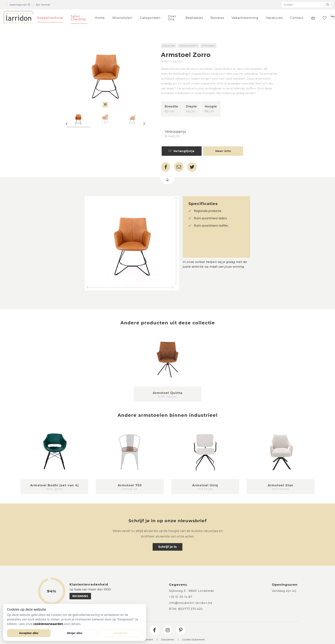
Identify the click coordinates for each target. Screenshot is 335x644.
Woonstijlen (122, 18)
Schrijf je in (167, 547)
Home (100, 18)
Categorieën (150, 18)
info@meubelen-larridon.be (191, 603)
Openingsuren (20, 5)
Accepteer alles (29, 633)
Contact (297, 18)
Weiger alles (75, 633)
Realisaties (194, 18)
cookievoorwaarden (48, 624)
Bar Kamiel (43, 5)
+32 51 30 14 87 (181, 597)
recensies (80, 596)
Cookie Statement (194, 640)
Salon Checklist (78, 18)
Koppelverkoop (50, 18)
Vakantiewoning (245, 18)
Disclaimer (168, 640)
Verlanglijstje (182, 151)
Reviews (217, 18)
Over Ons (172, 18)
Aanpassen (120, 633)
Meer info (223, 151)
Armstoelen (208, 46)
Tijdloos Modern (188, 46)
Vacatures (274, 18)
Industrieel (169, 46)
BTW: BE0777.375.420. (186, 609)
